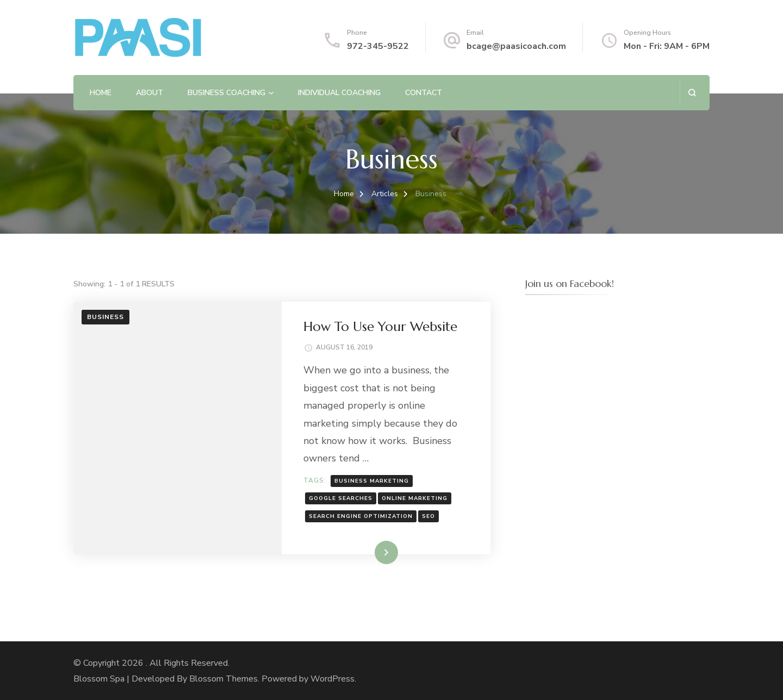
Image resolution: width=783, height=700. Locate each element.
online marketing (415, 498)
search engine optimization (361, 516)
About (150, 93)
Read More (369, 552)
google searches (341, 498)
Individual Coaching (339, 93)
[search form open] (692, 93)
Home (101, 93)
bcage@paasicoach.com (516, 46)
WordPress (333, 679)
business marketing (372, 481)
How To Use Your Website (380, 327)
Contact (424, 93)
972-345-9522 (378, 46)
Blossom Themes (223, 679)
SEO (428, 516)
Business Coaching (226, 93)
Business (105, 317)
